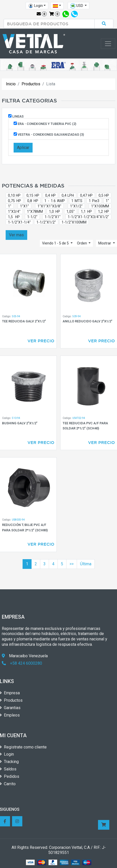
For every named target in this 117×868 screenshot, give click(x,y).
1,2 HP (104, 212)
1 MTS (77, 201)
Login (36, 6)
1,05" (71, 212)
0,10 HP (14, 195)
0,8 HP (33, 201)
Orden (82, 243)
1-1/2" (32, 217)
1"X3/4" (14, 212)
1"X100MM (100, 206)
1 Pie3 (94, 201)
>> (72, 564)
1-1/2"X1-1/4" (19, 222)
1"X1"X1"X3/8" (49, 206)
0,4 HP (50, 195)
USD (77, 6)
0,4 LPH (68, 195)
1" (107, 201)
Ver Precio (41, 341)
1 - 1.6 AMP (55, 201)
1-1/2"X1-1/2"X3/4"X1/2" (88, 217)
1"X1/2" (76, 206)
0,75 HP (14, 201)
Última (86, 564)
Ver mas (16, 235)
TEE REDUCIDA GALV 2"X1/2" (24, 321)
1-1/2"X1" (53, 217)
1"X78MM (35, 212)
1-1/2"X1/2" (46, 222)
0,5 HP (104, 195)
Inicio (11, 84)
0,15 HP (33, 195)
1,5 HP (14, 217)
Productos (31, 84)
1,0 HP (55, 212)
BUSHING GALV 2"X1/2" (20, 423)
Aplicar (23, 148)
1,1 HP (86, 212)
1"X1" (25, 206)
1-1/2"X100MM (74, 222)
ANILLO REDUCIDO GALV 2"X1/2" (87, 321)
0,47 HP (86, 195)
